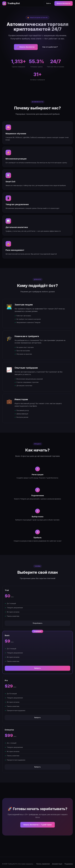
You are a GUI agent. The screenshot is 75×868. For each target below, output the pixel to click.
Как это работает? (50, 47)
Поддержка (69, 864)
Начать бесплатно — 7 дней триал (38, 825)
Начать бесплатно (64, 3)
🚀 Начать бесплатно (26, 47)
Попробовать (37, 623)
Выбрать (37, 668)
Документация (57, 864)
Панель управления (43, 864)
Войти (49, 3)
